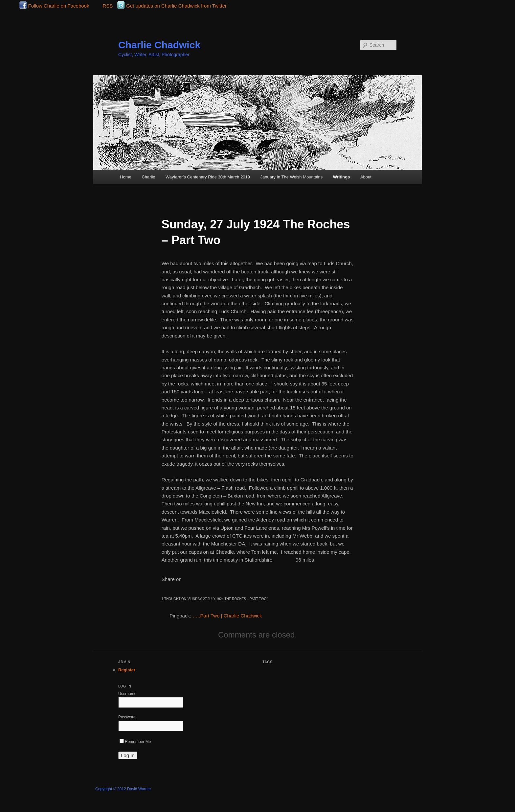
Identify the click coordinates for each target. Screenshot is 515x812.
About (366, 177)
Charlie (148, 177)
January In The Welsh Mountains (292, 177)
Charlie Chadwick (159, 45)
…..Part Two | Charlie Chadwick (227, 616)
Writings (342, 177)
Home (126, 177)
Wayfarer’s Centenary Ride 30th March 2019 (208, 177)
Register (127, 670)
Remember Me (135, 742)
